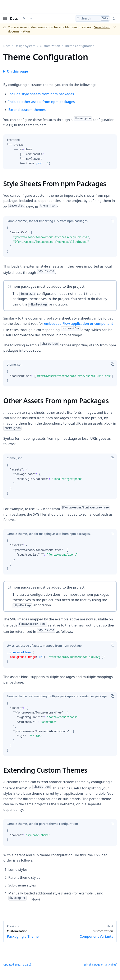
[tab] (47, 221)
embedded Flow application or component (79, 324)
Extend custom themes (27, 110)
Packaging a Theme (31, 934)
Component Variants (89, 934)
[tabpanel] (60, 153)
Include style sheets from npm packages (41, 94)
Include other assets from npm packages (42, 102)
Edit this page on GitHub (99, 965)
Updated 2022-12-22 (16, 965)
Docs (14, 18)
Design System (25, 46)
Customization (50, 46)
